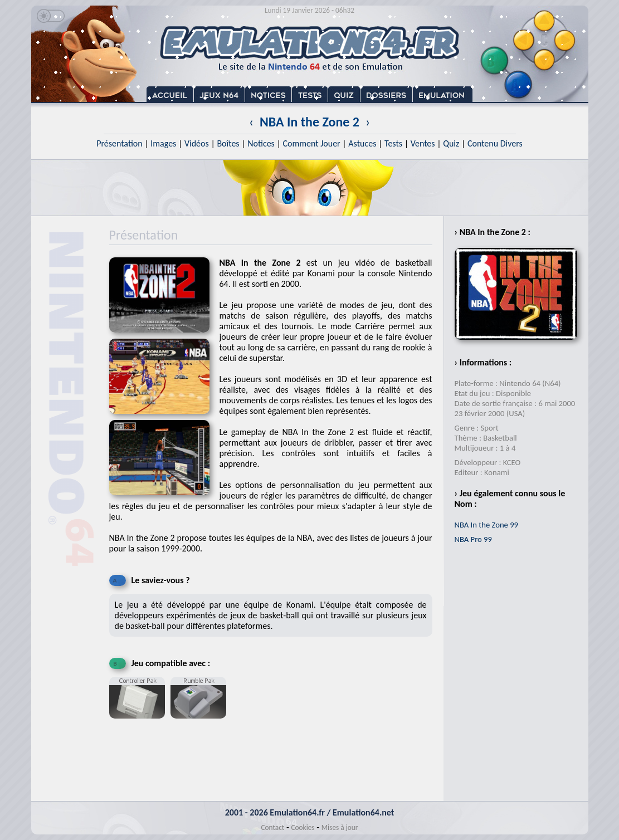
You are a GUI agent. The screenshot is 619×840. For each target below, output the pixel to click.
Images (163, 143)
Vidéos (197, 143)
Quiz (451, 143)
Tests (393, 143)
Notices (261, 143)
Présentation (120, 143)
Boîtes (228, 143)
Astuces (362, 143)
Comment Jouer (311, 143)
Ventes (423, 143)
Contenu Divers (495, 143)
